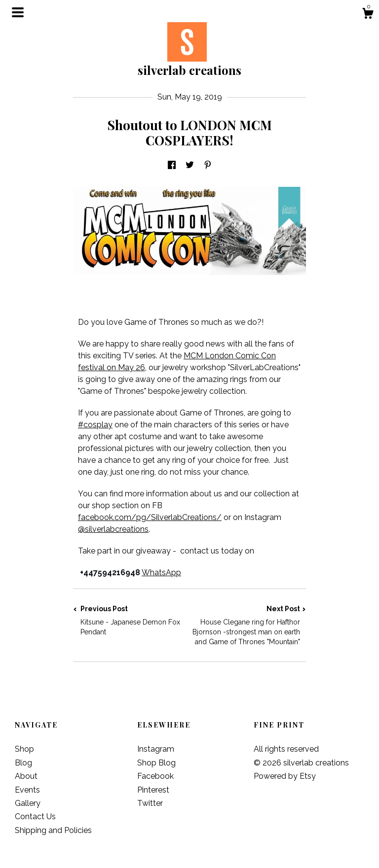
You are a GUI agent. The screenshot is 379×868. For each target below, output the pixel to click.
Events (27, 790)
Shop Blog (156, 763)
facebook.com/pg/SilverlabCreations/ (150, 517)
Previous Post (131, 621)
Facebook (155, 776)
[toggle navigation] (18, 12)
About (26, 776)
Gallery (28, 803)
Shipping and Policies (53, 830)
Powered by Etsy (285, 776)
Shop (24, 749)
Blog (23, 763)
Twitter (150, 803)
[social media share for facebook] (172, 166)
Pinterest (153, 790)
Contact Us (35, 816)
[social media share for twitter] (190, 166)
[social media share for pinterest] (208, 166)
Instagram (156, 749)
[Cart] (368, 15)
